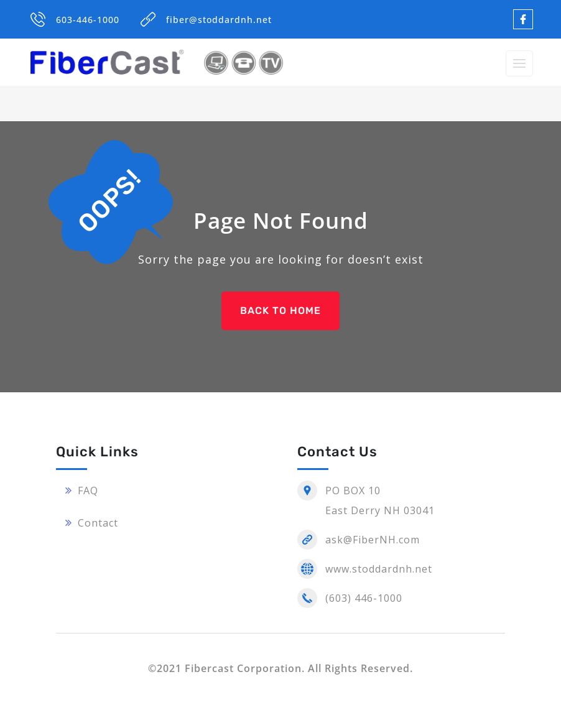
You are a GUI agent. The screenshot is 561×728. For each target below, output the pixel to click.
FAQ (88, 491)
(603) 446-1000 (364, 598)
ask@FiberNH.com (373, 540)
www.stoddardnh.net (379, 569)
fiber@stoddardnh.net (219, 20)
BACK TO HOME (280, 311)
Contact (98, 523)
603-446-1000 (88, 20)
